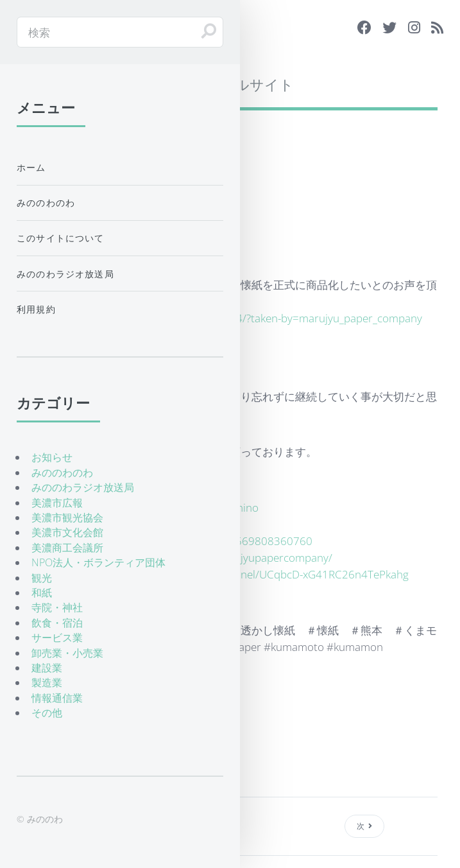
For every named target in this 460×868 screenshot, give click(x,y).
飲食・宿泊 (57, 623)
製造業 (47, 682)
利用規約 (36, 309)
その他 (47, 713)
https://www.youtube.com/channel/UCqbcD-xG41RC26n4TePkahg (248, 574)
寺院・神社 (57, 607)
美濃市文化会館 (67, 532)
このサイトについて (61, 238)
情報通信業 (57, 698)
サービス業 (57, 638)
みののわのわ (46, 203)
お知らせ (52, 457)
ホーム (31, 167)
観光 (42, 578)
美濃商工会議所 (67, 548)
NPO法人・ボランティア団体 (98, 562)
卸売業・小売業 (67, 653)
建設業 (47, 668)
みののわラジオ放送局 (65, 274)
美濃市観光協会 (67, 517)
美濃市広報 (57, 503)
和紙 (42, 593)
